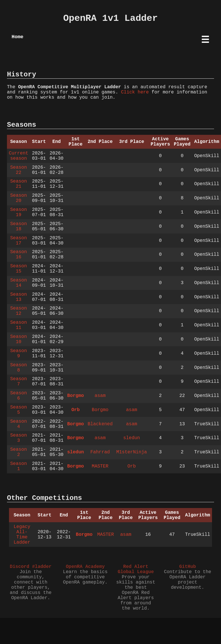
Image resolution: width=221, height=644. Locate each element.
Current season (18, 156)
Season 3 (19, 438)
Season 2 (19, 452)
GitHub (188, 567)
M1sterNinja (132, 452)
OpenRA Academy (85, 567)
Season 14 (19, 283)
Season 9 (19, 354)
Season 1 (19, 466)
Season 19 (19, 212)
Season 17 (19, 241)
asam (100, 396)
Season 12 (19, 311)
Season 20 (19, 198)
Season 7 (19, 382)
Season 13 (19, 297)
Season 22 (19, 170)
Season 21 (19, 184)
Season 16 (19, 255)
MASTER (100, 466)
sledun (132, 438)
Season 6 (19, 396)
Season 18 (19, 227)
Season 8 (19, 368)
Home (18, 37)
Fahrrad (100, 452)
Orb (75, 410)
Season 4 (19, 424)
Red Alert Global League (136, 569)
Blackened (100, 424)
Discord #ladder (31, 567)
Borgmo (76, 396)
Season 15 (19, 269)
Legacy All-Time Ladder (22, 535)
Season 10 (19, 339)
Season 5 (19, 410)
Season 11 (19, 325)
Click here (135, 92)
